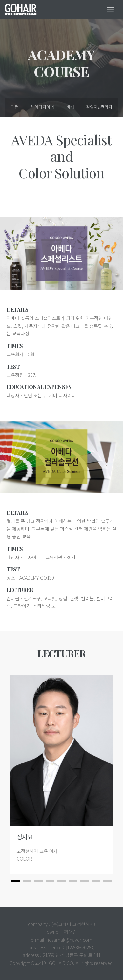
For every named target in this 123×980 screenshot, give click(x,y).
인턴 (15, 107)
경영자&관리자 (99, 107)
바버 (70, 107)
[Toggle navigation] (110, 10)
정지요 (21, 837)
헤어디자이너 (42, 107)
